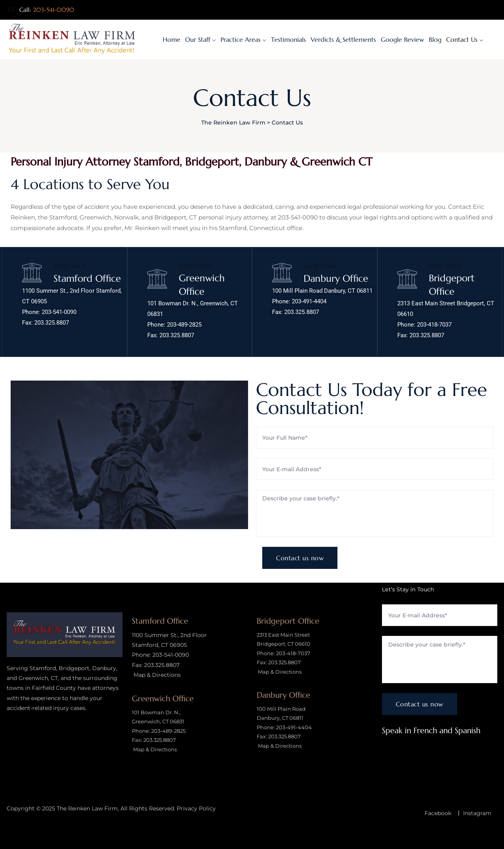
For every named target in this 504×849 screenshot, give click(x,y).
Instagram (477, 813)
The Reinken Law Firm (87, 808)
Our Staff (198, 39)
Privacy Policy (196, 808)
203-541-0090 (54, 10)
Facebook (438, 813)
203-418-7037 (434, 325)
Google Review (402, 39)
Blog (435, 39)
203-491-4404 (309, 301)
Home (171, 39)
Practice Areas (241, 39)
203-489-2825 (184, 325)
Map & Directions (156, 675)
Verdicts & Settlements (343, 39)
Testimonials (288, 39)
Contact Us (462, 39)
